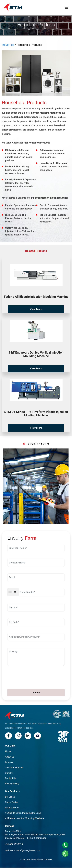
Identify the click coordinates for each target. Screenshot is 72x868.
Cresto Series (12, 802)
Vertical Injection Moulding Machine (23, 813)
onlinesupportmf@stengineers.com (23, 850)
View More (36, 309)
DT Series (10, 797)
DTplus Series (12, 808)
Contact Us (11, 778)
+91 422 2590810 (14, 844)
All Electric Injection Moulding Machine (24, 818)
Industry (9, 762)
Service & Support (14, 767)
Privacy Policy (12, 784)
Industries (8, 45)
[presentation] (24, 677)
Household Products (29, 45)
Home (8, 751)
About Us (10, 757)
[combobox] (13, 592)
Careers (9, 773)
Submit (36, 693)
